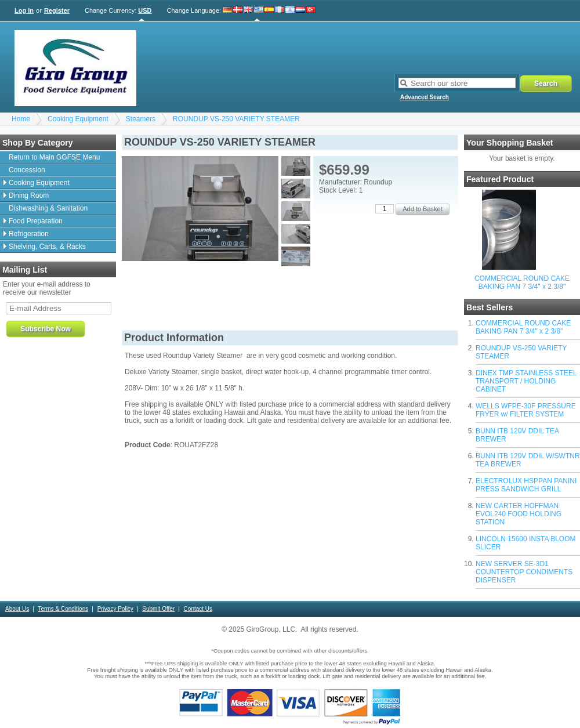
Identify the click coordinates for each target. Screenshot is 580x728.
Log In (24, 10)
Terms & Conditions (64, 609)
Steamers (141, 119)
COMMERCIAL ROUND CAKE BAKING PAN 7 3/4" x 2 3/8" (522, 282)
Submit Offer (158, 609)
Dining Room (29, 195)
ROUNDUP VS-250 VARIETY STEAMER (236, 119)
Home (21, 119)
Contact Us (198, 609)
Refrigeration (29, 234)
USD (145, 10)
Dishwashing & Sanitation (48, 208)
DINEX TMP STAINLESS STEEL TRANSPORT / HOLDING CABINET (526, 381)
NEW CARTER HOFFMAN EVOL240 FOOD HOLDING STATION (519, 514)
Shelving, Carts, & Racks (47, 247)
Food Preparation (36, 221)
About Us (17, 609)
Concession (27, 170)
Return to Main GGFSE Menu (54, 157)
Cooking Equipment (78, 119)
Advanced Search (425, 97)
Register (57, 10)
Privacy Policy (115, 609)
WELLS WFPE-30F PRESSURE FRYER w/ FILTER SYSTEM (526, 410)
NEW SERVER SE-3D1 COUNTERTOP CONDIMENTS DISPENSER (524, 572)
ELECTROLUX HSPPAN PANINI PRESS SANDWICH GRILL (526, 485)
